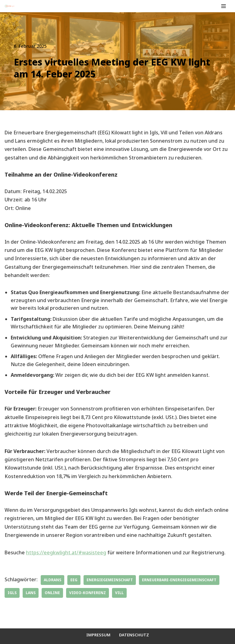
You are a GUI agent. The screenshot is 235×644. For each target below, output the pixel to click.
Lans (31, 593)
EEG (74, 580)
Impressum (98, 635)
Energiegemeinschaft (110, 580)
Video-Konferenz (88, 593)
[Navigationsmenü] (224, 6)
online (52, 593)
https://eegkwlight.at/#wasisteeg (66, 552)
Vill (119, 593)
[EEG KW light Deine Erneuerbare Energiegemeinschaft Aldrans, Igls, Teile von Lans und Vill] (9, 6)
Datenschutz (134, 635)
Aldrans (52, 580)
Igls (12, 593)
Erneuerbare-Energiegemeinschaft (179, 580)
